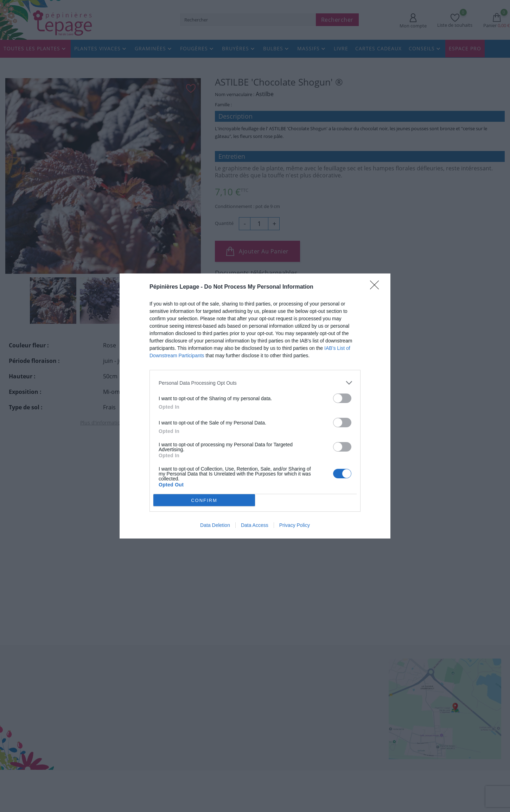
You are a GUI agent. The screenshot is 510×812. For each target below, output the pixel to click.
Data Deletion (215, 525)
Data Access (255, 525)
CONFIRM (204, 500)
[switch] (342, 398)
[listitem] (255, 383)
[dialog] (255, 406)
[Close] (377, 287)
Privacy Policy (295, 525)
